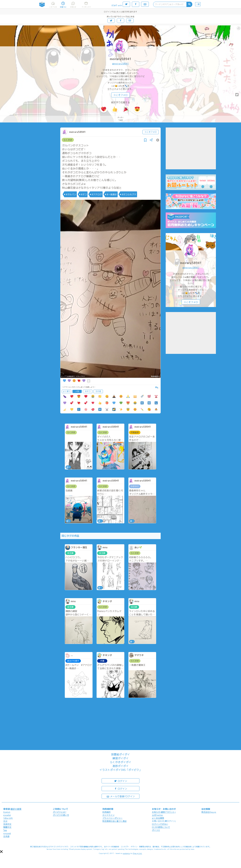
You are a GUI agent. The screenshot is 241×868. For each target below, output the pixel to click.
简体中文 (7, 824)
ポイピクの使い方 (61, 815)
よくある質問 (158, 818)
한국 (5, 821)
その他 (98, 391)
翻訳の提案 (16, 809)
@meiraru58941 (120, 64)
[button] (1, 852)
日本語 (6, 836)
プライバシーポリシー (112, 818)
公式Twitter (158, 815)
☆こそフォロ (120, 95)
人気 (77, 391)
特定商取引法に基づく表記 (114, 821)
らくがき (68, 140)
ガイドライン (108, 815)
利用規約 (106, 812)
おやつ (88, 391)
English (7, 812)
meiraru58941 (121, 59)
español (7, 815)
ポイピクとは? (60, 812)
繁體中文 (7, 827)
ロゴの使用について (161, 827)
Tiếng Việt (8, 818)
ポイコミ (156, 830)
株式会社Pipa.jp (209, 812)
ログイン (120, 781)
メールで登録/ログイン (121, 796)
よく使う (67, 391)
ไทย (5, 830)
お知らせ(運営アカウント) (164, 812)
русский (7, 833)
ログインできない (160, 824)
